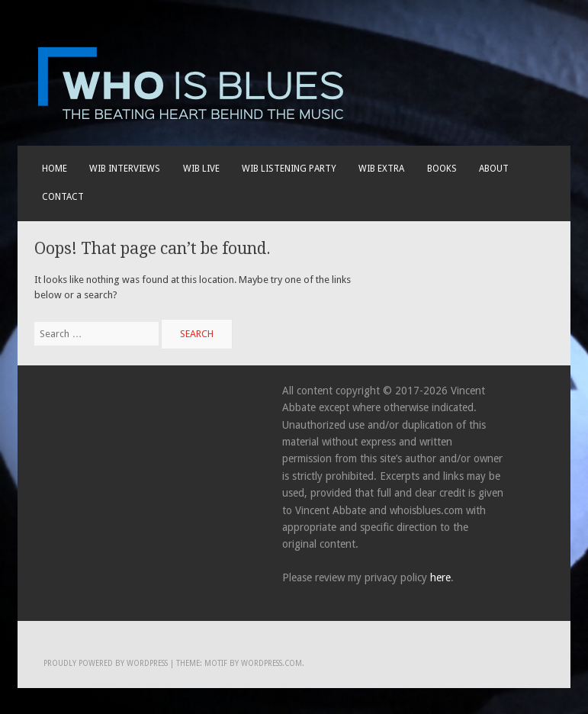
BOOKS (442, 169)
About (494, 169)
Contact (63, 197)
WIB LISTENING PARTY (289, 169)
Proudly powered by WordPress (106, 663)
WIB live (201, 169)
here (440, 577)
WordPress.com (272, 663)
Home (55, 169)
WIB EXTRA (381, 169)
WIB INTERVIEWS (125, 169)
